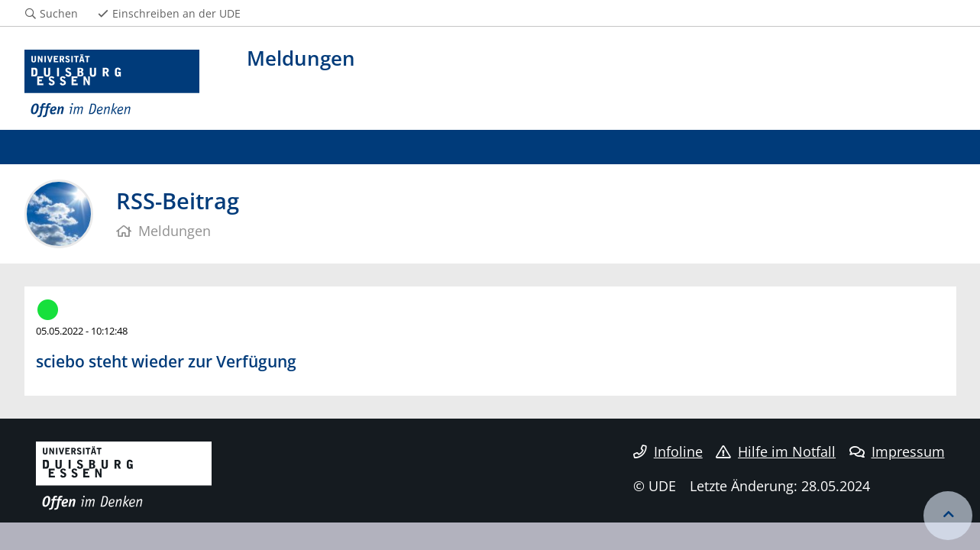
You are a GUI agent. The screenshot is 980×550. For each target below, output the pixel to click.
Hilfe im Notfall (776, 451)
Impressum (897, 451)
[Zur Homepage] (112, 84)
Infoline (668, 451)
